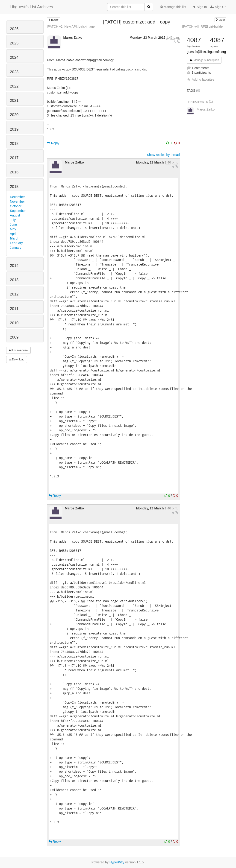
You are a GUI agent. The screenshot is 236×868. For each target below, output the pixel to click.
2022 (14, 86)
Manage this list (173, 7)
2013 (14, 280)
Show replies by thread (163, 155)
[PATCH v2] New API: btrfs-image (71, 26)
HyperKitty (117, 862)
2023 (14, 72)
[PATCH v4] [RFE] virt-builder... (204, 26)
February (16, 243)
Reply (53, 143)
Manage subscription (204, 60)
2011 (14, 309)
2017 (14, 158)
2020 (14, 115)
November (17, 202)
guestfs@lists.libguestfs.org (206, 52)
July (13, 220)
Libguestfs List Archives (31, 7)
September (18, 211)
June (13, 225)
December (17, 197)
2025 (14, 43)
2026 (14, 29)
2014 (14, 266)
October (16, 206)
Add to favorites (200, 79)
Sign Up (218, 7)
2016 (14, 172)
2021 (14, 101)
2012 (14, 294)
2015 (14, 187)
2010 (14, 323)
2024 (14, 57)
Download (17, 359)
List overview (18, 350)
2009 (14, 337)
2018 (14, 144)
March (15, 238)
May (13, 229)
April (13, 234)
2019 (14, 129)
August (15, 215)
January (16, 248)
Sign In (200, 7)
